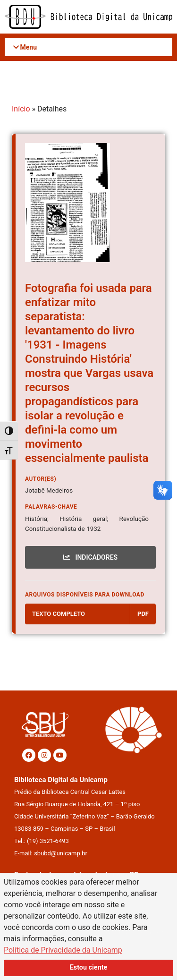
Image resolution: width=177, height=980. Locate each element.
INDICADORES (90, 557)
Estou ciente (89, 967)
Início (21, 109)
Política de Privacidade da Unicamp (63, 950)
